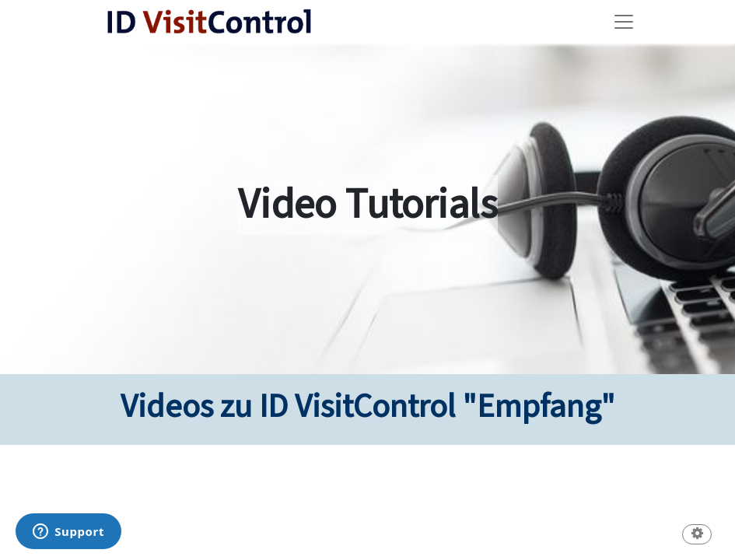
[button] (697, 535)
